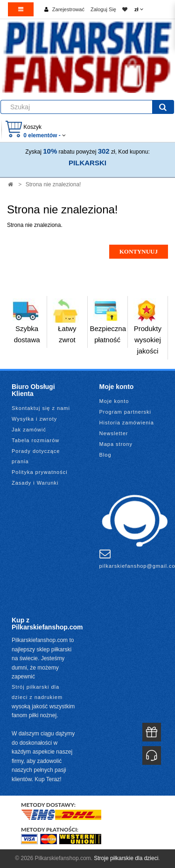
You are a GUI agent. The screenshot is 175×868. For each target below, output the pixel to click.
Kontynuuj (139, 251)
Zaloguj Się (103, 9)
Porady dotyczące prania (36, 456)
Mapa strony (116, 444)
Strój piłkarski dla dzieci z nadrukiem (37, 692)
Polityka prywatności (40, 472)
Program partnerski (126, 412)
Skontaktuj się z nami (41, 408)
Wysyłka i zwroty (34, 419)
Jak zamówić (29, 430)
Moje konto (114, 401)
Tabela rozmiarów (35, 440)
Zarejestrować (68, 9)
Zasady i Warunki (35, 483)
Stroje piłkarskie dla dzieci (126, 858)
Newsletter (114, 433)
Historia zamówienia (127, 423)
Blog (105, 455)
